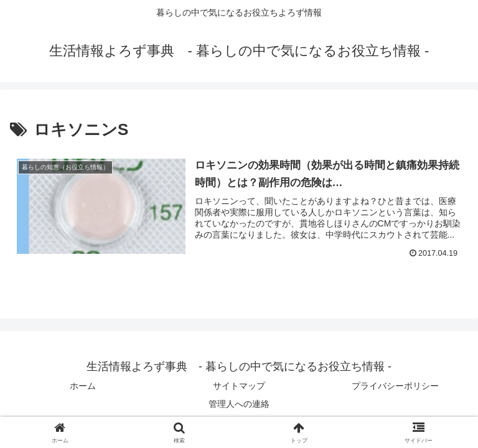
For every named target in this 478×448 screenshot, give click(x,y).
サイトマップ (239, 386)
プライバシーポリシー (395, 386)
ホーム (83, 386)
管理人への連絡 (239, 404)
